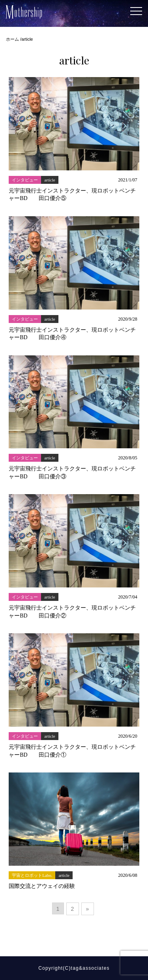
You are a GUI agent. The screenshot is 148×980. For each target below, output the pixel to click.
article (50, 180)
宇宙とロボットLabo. (32, 875)
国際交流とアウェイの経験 (42, 886)
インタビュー (25, 180)
